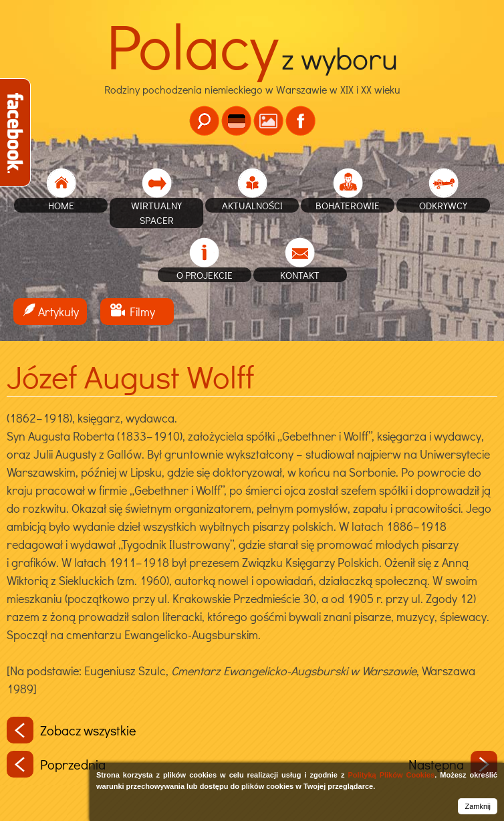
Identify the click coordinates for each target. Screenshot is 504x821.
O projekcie (205, 275)
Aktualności (252, 205)
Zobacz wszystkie (72, 730)
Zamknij (478, 806)
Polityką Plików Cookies (391, 775)
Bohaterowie (348, 205)
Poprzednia (56, 764)
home (61, 205)
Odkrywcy (443, 205)
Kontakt (300, 275)
